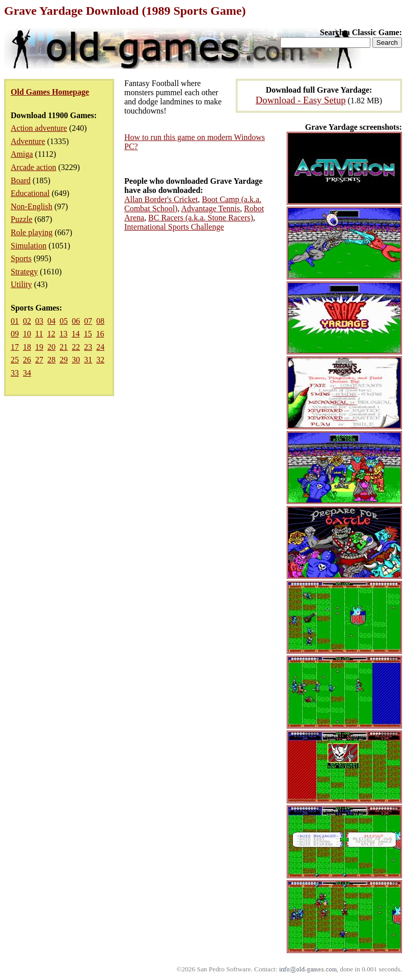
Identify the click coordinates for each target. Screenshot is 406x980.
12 (51, 334)
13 (63, 334)
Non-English (32, 206)
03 (39, 321)
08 (100, 321)
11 (39, 334)
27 (39, 360)
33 (15, 373)
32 (100, 360)
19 (39, 347)
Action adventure (39, 128)
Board (21, 180)
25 (15, 360)
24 (100, 347)
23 (88, 347)
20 (51, 347)
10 (27, 334)
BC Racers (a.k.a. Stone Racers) (201, 218)
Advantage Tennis (211, 208)
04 (51, 321)
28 (51, 360)
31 (88, 360)
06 (76, 321)
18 (27, 347)
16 (100, 334)
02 (27, 321)
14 (75, 334)
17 (15, 347)
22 (76, 347)
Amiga (22, 154)
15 (88, 334)
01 (15, 321)
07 (88, 321)
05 (64, 321)
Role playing (32, 232)
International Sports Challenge (174, 227)
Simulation (29, 246)
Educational (30, 193)
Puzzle (22, 219)
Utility (21, 284)
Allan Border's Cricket (161, 199)
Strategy (24, 272)
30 (76, 360)
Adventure (28, 141)
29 (64, 360)
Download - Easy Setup (301, 100)
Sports (21, 258)
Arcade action (33, 167)
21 (64, 347)
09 (15, 334)
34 (27, 373)
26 (27, 360)
